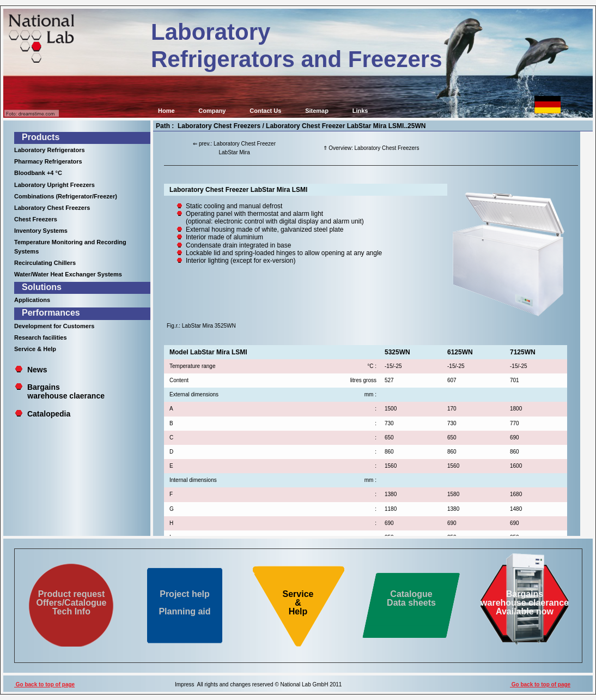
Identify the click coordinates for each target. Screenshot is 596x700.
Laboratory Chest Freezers (52, 208)
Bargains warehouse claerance (60, 391)
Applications (32, 300)
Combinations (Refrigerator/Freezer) (66, 196)
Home (166, 111)
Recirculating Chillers (45, 263)
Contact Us (265, 111)
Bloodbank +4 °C (38, 173)
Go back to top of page (44, 684)
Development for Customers (54, 326)
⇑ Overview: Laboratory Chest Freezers (371, 148)
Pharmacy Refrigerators (48, 161)
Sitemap (317, 111)
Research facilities (41, 337)
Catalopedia (49, 414)
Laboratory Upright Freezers (54, 185)
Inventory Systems (41, 231)
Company (212, 111)
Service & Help (35, 349)
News (37, 370)
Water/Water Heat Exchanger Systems (68, 274)
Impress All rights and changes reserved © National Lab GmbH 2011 (258, 684)
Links (360, 111)
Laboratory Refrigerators (50, 150)
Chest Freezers (36, 219)
